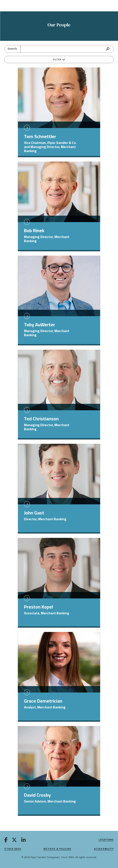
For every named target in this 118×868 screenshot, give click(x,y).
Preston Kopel (38, 607)
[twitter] (14, 841)
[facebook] (6, 841)
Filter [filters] (59, 59)
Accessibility (104, 849)
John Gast (34, 513)
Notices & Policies (57, 849)
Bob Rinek (34, 230)
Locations (106, 840)
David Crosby (37, 795)
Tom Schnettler (40, 136)
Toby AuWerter (40, 325)
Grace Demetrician (43, 701)
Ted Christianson (41, 419)
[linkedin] (23, 841)
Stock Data (13, 849)
